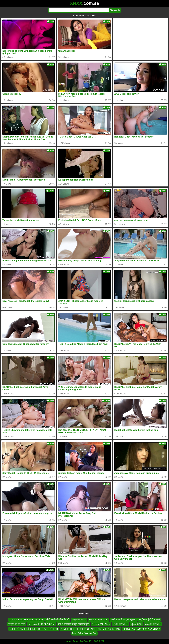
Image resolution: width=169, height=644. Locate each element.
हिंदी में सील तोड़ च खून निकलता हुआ (73, 624)
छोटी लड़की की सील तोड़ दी (58, 620)
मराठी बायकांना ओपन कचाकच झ (75, 629)
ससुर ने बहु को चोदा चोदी (48, 629)
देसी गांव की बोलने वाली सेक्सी (22, 629)
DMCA (83, 641)
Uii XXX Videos (121, 624)
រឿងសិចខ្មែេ (136, 624)
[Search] (79, 10)
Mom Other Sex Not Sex (84, 633)
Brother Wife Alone (101, 624)
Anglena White (79, 620)
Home (68, 641)
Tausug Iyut (129, 629)
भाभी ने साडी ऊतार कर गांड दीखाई (106, 629)
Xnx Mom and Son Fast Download (26, 620)
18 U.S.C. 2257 (96, 641)
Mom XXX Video (153, 624)
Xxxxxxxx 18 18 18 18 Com (41, 624)
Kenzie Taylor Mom (99, 620)
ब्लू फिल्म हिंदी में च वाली (149, 620)
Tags (76, 641)
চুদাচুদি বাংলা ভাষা (17, 624)
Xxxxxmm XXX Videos (148, 629)
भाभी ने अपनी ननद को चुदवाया (124, 620)
